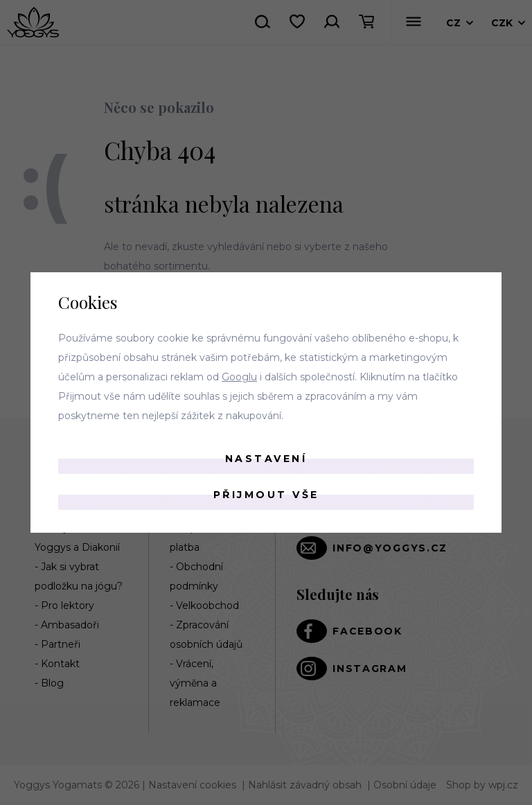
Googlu (239, 377)
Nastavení (266, 459)
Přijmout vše (266, 495)
